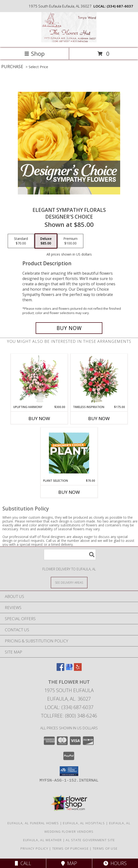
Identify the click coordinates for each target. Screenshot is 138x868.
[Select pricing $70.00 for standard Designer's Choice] (21, 241)
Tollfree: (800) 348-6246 (69, 716)
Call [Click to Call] (23, 863)
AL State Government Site (90, 840)
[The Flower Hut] (69, 41)
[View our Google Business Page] (69, 669)
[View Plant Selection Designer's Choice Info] (69, 453)
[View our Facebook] (60, 669)
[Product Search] (70, 555)
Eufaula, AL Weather (43, 840)
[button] (69, 771)
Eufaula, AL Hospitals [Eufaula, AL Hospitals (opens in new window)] (84, 823)
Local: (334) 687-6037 (69, 707)
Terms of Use (105, 848)
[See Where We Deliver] (69, 582)
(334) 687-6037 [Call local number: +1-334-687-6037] (120, 6)
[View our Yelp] (78, 669)
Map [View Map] (69, 863)
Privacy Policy (34, 848)
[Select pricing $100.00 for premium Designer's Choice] (70, 241)
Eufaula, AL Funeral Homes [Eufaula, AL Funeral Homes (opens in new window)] (33, 823)
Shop (34, 54)
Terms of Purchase (70, 848)
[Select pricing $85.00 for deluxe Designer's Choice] (46, 241)
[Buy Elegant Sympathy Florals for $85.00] (69, 328)
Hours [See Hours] (115, 863)
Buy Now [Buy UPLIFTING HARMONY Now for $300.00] (39, 418)
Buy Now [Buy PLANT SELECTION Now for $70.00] (69, 492)
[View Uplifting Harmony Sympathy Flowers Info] (39, 379)
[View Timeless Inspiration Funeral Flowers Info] (99, 379)
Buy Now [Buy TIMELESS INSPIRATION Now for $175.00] (99, 418)
